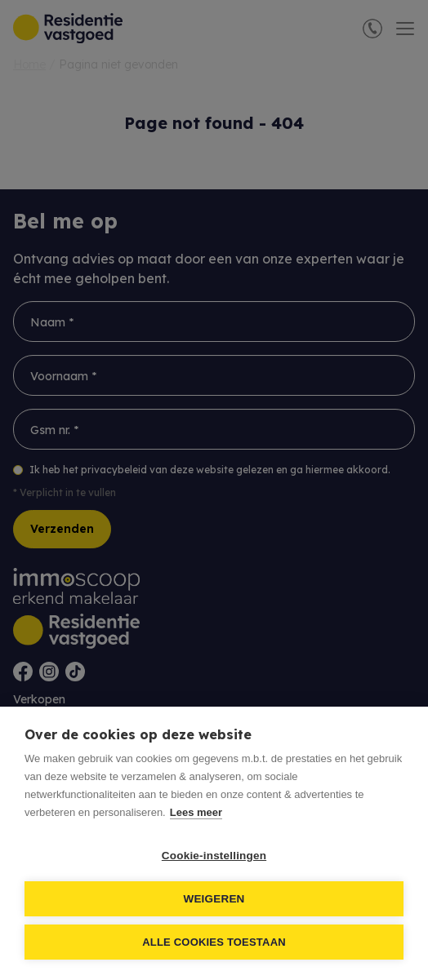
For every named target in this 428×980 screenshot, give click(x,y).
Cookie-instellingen (214, 856)
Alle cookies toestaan (214, 942)
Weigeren (214, 899)
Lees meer (196, 812)
